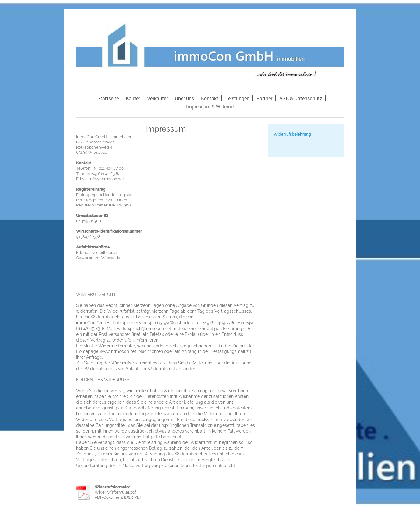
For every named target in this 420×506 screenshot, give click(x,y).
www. (105, 351)
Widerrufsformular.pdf (115, 492)
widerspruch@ (131, 329)
